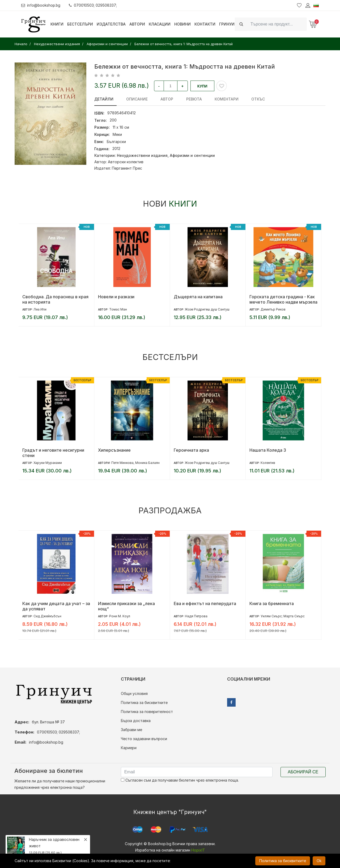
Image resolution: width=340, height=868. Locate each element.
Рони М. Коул (120, 616)
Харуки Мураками (48, 463)
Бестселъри (80, 24)
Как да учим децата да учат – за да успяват (56, 606)
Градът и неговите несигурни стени (53, 453)
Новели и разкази (116, 297)
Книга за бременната (272, 603)
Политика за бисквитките (144, 703)
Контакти (205, 24)
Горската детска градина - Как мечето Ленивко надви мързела (283, 299)
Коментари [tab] (216, 99)
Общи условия (134, 693)
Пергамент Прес (127, 168)
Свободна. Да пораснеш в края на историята (55, 299)
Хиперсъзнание (114, 450)
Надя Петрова (196, 616)
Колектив (268, 463)
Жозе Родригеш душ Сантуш (207, 309)
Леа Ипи (40, 309)
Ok (319, 861)
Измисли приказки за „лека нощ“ (126, 606)
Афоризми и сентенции (192, 155)
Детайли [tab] (104, 99)
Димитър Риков (273, 309)
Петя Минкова (122, 463)
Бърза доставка (136, 721)
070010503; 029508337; (94, 5)
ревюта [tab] (186, 99)
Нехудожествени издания (142, 155)
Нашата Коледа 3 (268, 450)
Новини (182, 24)
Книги (57, 24)
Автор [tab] (161, 99)
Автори (137, 24)
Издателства (111, 24)
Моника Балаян (147, 463)
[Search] (277, 24)
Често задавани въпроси (144, 739)
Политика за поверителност (147, 712)
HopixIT (198, 850)
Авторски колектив (126, 162)
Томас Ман (118, 309)
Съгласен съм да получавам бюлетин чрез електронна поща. (180, 780)
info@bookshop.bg (41, 5)
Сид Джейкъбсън (47, 616)
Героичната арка (191, 450)
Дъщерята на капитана (198, 297)
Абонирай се (303, 772)
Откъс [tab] (245, 99)
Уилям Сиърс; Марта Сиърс (283, 616)
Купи (202, 86)
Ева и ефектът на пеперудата (205, 603)
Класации (160, 24)
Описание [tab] (134, 99)
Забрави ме (131, 730)
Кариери (129, 748)
